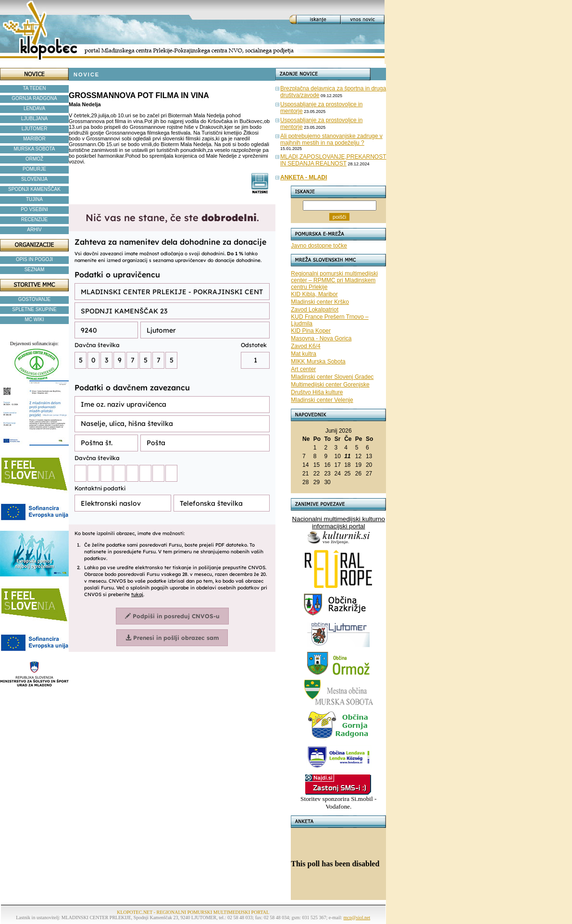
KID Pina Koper (311, 331)
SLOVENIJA (34, 179)
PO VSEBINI (34, 209)
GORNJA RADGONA (34, 98)
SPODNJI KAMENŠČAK (34, 189)
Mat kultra (304, 354)
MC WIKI (35, 319)
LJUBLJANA (35, 119)
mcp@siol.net (357, 918)
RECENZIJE (35, 219)
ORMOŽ (34, 159)
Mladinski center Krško (320, 302)
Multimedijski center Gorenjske (330, 385)
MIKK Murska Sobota (318, 362)
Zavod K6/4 (305, 346)
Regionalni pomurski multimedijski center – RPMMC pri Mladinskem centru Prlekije (334, 280)
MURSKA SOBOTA (35, 149)
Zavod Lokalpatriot (315, 310)
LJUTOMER (35, 129)
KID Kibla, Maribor (314, 294)
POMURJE (34, 169)
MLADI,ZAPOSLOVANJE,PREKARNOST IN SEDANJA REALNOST (333, 160)
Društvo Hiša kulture (317, 392)
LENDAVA (34, 108)
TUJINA (34, 199)
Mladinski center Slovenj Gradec (332, 377)
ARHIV (34, 230)
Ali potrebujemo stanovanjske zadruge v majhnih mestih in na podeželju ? (331, 139)
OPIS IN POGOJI (34, 259)
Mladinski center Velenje (322, 400)
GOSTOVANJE (34, 299)
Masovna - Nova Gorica (321, 338)
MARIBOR (34, 139)
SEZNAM (35, 269)
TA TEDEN (35, 88)
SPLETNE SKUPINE (34, 309)
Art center (303, 369)
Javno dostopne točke (319, 246)
